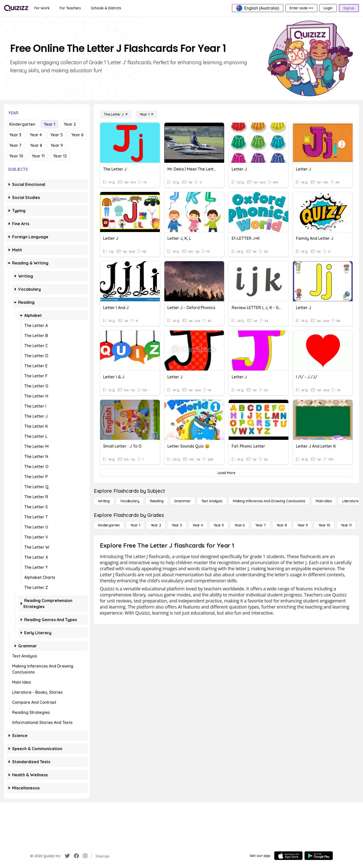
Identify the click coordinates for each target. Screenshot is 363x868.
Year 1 (50, 124)
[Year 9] (303, 525)
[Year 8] (282, 525)
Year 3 (15, 135)
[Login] (328, 8)
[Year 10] (324, 525)
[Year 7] (261, 525)
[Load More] (226, 473)
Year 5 (57, 135)
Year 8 (36, 145)
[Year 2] (156, 525)
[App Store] (288, 856)
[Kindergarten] (109, 525)
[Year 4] (198, 525)
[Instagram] (85, 856)
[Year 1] (146, 114)
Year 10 (16, 156)
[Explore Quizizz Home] (16, 8)
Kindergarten (22, 124)
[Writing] (104, 501)
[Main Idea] (324, 501)
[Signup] (349, 8)
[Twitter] (67, 856)
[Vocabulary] (130, 501)
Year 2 (70, 124)
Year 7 (15, 145)
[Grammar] (182, 501)
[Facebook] (76, 856)
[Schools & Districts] (106, 8)
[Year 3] (177, 525)
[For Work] (42, 8)
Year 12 (60, 156)
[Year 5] (219, 525)
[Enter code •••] (301, 8)
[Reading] (157, 501)
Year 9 (57, 145)
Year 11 (38, 156)
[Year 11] (346, 525)
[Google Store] (319, 856)
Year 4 (36, 135)
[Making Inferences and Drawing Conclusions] (269, 501)
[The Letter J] (116, 114)
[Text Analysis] (212, 501)
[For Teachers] (70, 8)
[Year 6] (240, 525)
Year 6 (77, 135)
